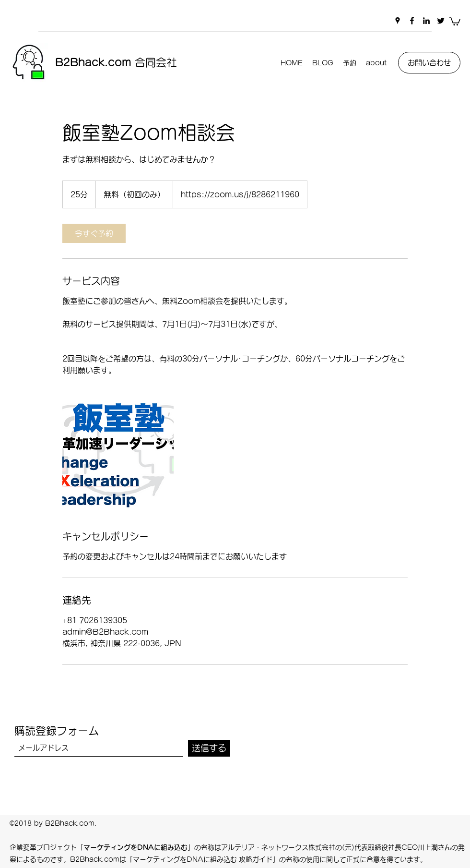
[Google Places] (398, 21)
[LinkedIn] (426, 21)
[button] (455, 21)
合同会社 (116, 62)
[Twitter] (441, 21)
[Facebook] (412, 21)
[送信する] (209, 748)
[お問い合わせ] (429, 63)
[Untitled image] (118, 453)
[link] (94, 233)
